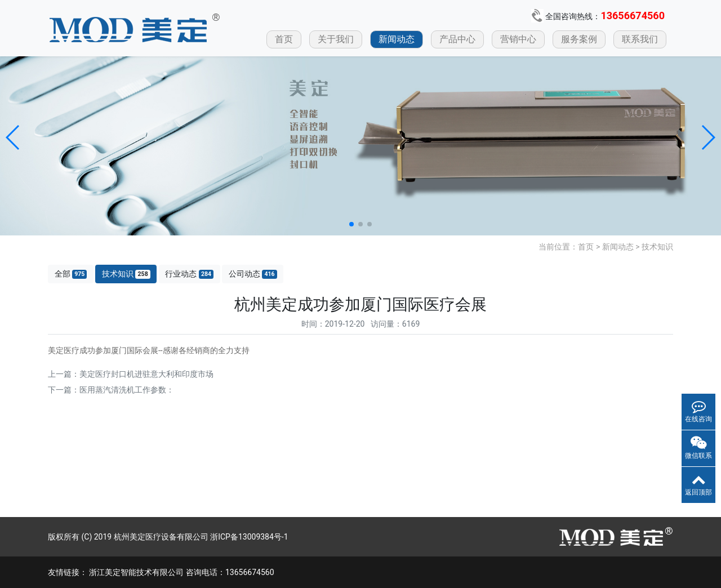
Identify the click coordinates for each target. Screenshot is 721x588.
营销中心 (518, 39)
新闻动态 (397, 39)
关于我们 (336, 39)
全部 (71, 274)
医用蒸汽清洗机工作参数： (127, 390)
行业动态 (189, 274)
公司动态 (253, 274)
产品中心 (457, 39)
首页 (284, 39)
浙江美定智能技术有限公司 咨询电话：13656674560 (181, 572)
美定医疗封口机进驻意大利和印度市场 (146, 374)
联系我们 (640, 39)
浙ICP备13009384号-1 (249, 537)
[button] (13, 137)
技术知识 (657, 247)
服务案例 (579, 39)
